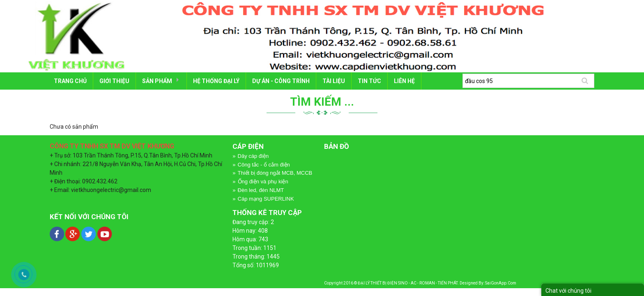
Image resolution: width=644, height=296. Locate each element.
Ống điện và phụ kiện (263, 182)
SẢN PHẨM (157, 81)
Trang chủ (70, 81)
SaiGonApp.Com (501, 283)
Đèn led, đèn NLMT (261, 190)
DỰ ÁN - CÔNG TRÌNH (281, 81)
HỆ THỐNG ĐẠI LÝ (216, 81)
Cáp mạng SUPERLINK (266, 199)
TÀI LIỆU (334, 81)
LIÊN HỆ (404, 81)
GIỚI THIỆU (114, 81)
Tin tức (369, 81)
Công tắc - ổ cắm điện (264, 165)
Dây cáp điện (253, 156)
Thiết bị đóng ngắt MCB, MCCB (275, 173)
